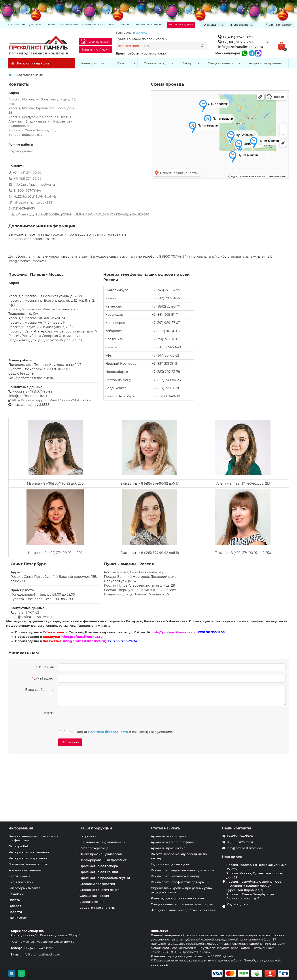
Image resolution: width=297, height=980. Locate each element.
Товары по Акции (96, 49)
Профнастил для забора (99, 866)
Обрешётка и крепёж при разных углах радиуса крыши (182, 890)
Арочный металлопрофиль (172, 842)
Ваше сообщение (39, 690)
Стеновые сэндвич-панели (100, 890)
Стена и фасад (155, 63)
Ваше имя (46, 667)
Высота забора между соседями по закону (179, 856)
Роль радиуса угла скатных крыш (177, 898)
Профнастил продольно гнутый (105, 878)
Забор (187, 63)
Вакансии (16, 894)
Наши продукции (96, 828)
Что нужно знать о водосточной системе (183, 910)
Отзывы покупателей (149, 25)
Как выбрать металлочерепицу (175, 876)
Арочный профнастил (168, 848)
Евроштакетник (92, 902)
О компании (17, 25)
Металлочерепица (94, 848)
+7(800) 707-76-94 (236, 42)
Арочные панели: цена (169, 836)
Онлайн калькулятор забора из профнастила (33, 838)
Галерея (125, 25)
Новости (15, 912)
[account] (279, 25)
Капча (49, 713)
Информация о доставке (28, 858)
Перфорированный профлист (103, 860)
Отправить (70, 742)
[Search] (174, 46)
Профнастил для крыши (99, 872)
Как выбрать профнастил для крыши (180, 882)
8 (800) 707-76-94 (240, 842)
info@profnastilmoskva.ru (241, 47)
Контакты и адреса (181, 25)
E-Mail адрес (44, 678)
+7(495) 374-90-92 (236, 37)
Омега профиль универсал (101, 854)
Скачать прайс (96, 41)
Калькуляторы (93, 63)
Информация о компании (29, 852)
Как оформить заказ (24, 888)
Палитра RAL (19, 846)
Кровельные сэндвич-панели (102, 842)
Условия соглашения (25, 870)
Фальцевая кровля (94, 896)
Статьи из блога (165, 828)
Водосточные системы (97, 908)
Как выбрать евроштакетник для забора (183, 870)
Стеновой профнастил (97, 884)
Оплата (51, 25)
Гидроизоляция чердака (170, 864)
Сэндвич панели (221, 63)
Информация (21, 828)
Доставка (35, 25)
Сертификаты (69, 25)
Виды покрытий (21, 882)
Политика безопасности (28, 864)
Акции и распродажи (266, 63)
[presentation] (88, 718)
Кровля (123, 63)
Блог (112, 25)
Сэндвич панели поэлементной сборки (182, 904)
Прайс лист (17, 918)
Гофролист (88, 836)
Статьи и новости (94, 25)
